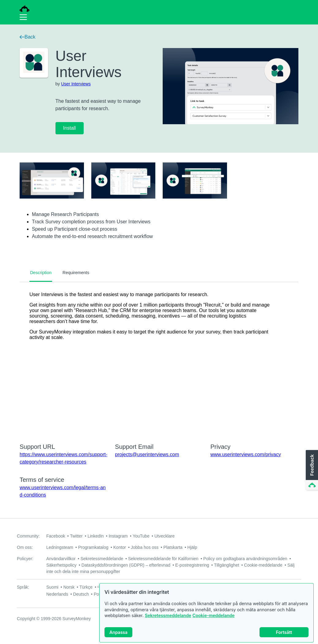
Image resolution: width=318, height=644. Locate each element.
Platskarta (173, 547)
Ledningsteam (60, 547)
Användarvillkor (61, 559)
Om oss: (25, 547)
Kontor (120, 547)
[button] (311, 470)
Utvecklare (165, 536)
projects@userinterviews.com (147, 454)
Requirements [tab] (76, 273)
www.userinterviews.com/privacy (246, 454)
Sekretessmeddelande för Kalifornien (163, 559)
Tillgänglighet (227, 565)
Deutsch (81, 594)
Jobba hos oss (145, 547)
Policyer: (25, 559)
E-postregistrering (192, 565)
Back (28, 37)
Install (70, 128)
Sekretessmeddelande (168, 615)
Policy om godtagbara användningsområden (245, 559)
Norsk (69, 587)
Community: (28, 536)
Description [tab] (41, 273)
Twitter (76, 536)
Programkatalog (93, 547)
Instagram (118, 536)
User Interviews (76, 84)
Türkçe (86, 587)
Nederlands (57, 594)
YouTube (141, 536)
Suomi (52, 587)
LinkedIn (96, 536)
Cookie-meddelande (214, 615)
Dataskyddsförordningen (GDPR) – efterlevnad (126, 565)
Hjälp (192, 547)
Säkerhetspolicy (61, 565)
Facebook (56, 536)
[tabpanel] (159, 359)
